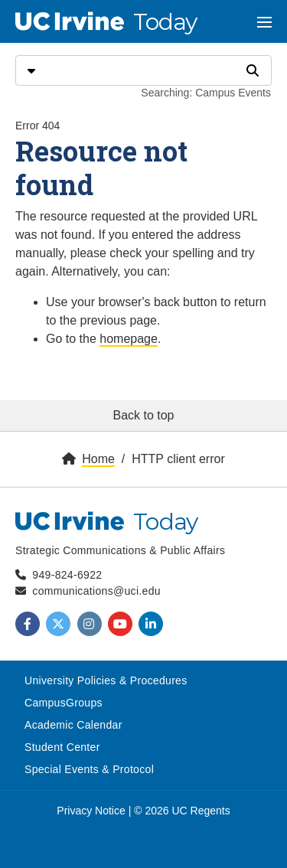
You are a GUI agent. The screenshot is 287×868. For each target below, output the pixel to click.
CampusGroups (64, 703)
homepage (129, 339)
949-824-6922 (67, 575)
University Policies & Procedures (106, 680)
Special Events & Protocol (89, 769)
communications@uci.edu (96, 591)
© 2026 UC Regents (182, 811)
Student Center (62, 747)
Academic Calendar (73, 725)
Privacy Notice (91, 811)
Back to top (143, 415)
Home (98, 459)
